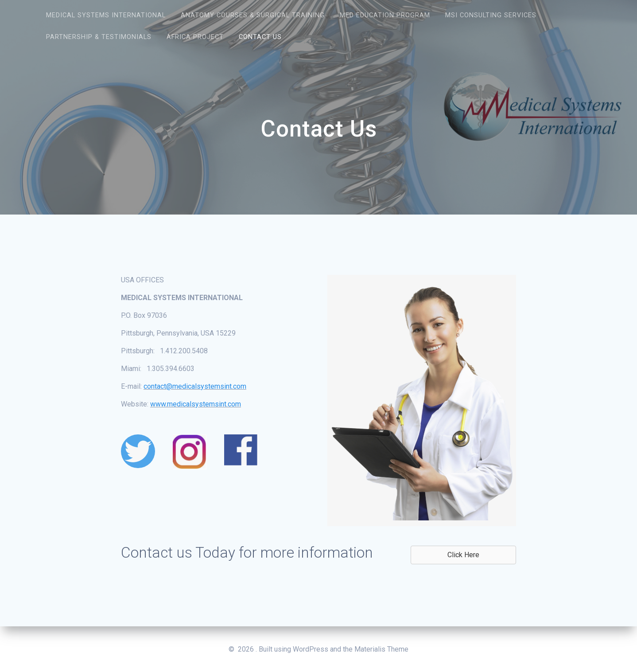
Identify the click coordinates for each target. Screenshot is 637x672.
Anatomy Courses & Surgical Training (253, 15)
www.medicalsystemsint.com (196, 404)
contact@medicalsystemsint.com (195, 386)
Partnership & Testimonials (99, 37)
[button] (463, 555)
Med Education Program (385, 15)
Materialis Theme (381, 649)
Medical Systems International (106, 15)
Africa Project (195, 37)
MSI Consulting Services (491, 15)
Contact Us (260, 37)
